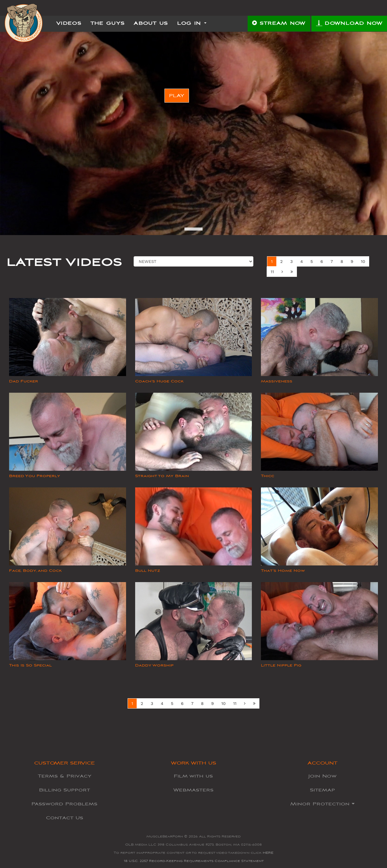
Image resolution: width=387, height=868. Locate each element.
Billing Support (65, 790)
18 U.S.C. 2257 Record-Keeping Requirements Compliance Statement (194, 861)
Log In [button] (192, 23)
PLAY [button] (177, 96)
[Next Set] (292, 272)
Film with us (193, 776)
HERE (268, 853)
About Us (151, 23)
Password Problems (64, 804)
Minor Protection (322, 804)
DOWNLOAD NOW (349, 23)
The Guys (107, 23)
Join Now (322, 776)
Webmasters (193, 790)
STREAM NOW (279, 23)
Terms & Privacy (65, 776)
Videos (69, 23)
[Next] (282, 272)
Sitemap (322, 790)
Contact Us (65, 818)
